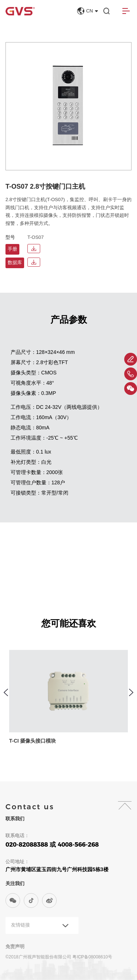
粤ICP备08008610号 (92, 957)
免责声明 (15, 946)
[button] (6, 692)
